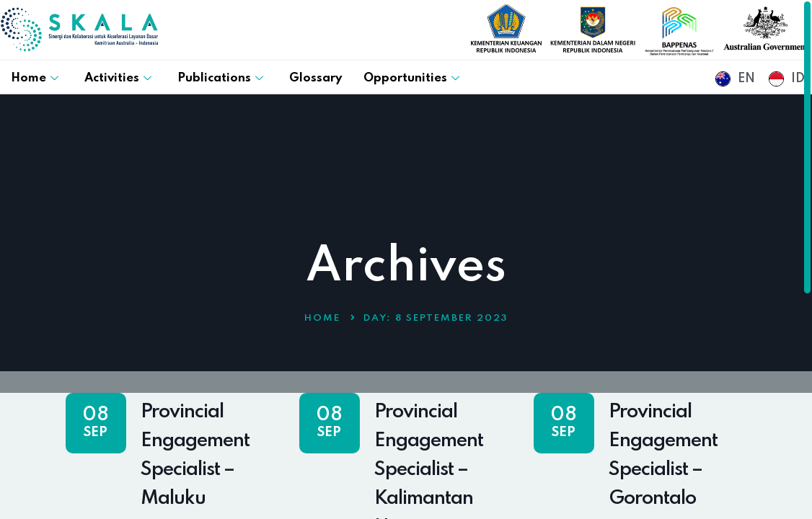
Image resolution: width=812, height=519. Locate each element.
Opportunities (411, 78)
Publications (220, 78)
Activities (118, 78)
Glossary (315, 78)
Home (35, 78)
